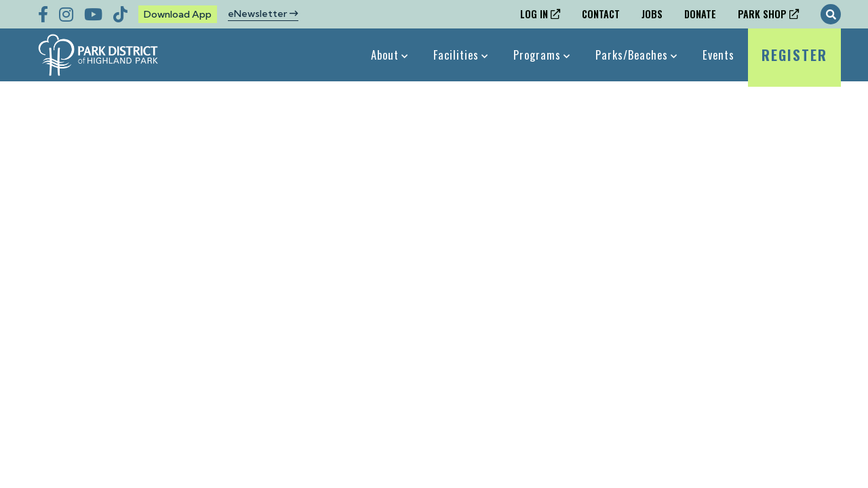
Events (718, 55)
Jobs (652, 14)
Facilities (456, 55)
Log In (534, 14)
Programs (537, 55)
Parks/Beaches (632, 55)
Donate (700, 14)
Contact (601, 14)
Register (794, 63)
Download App (178, 14)
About (385, 55)
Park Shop (762, 14)
